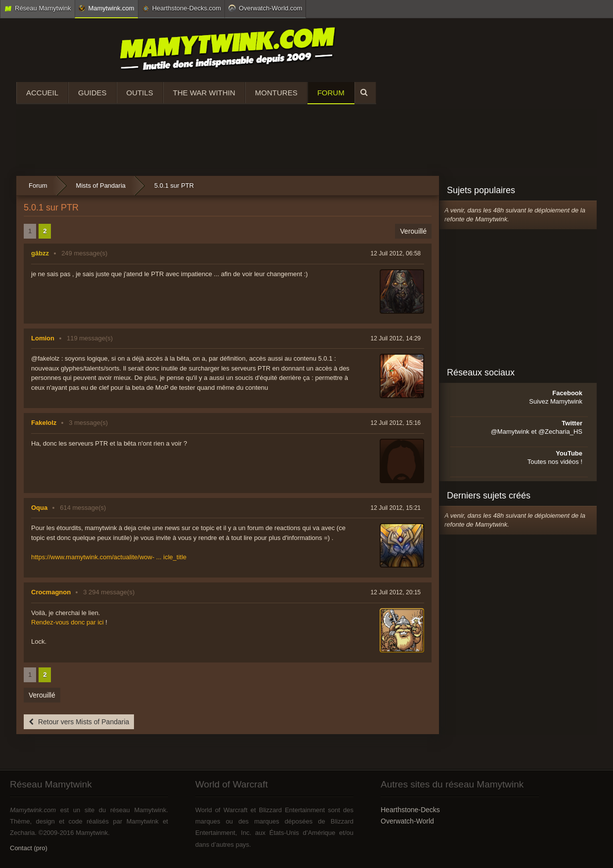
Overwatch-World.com (265, 8)
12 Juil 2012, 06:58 (396, 253)
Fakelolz (44, 423)
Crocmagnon (51, 592)
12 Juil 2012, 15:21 (396, 508)
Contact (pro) (29, 848)
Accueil (42, 93)
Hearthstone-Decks (410, 810)
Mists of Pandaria (101, 186)
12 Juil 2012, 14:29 (396, 338)
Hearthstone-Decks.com (181, 8)
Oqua (39, 508)
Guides (92, 93)
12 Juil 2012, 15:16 (396, 423)
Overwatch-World (407, 821)
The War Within (204, 93)
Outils (140, 93)
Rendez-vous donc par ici (67, 622)
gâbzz (40, 253)
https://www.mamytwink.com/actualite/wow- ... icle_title (109, 557)
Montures (276, 93)
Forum (331, 93)
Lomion (43, 338)
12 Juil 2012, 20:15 (396, 592)
